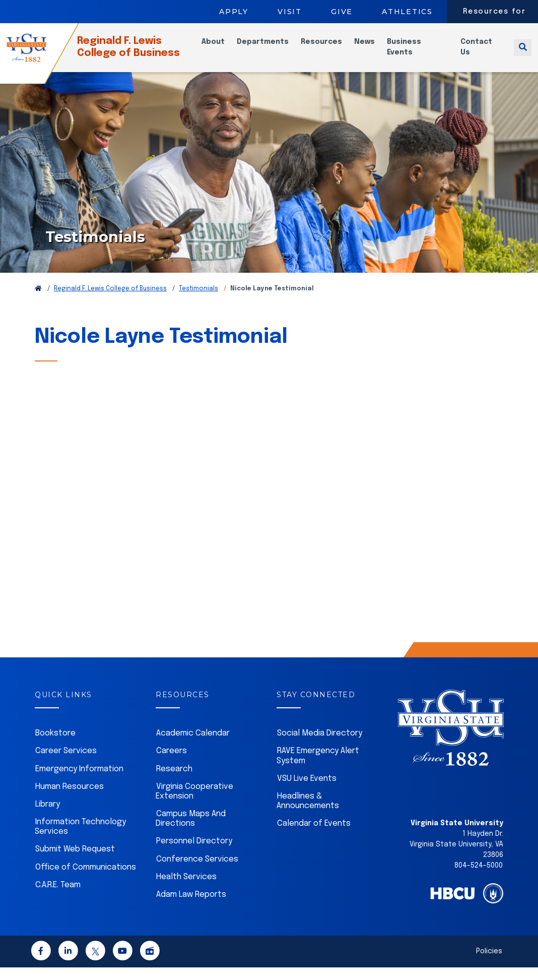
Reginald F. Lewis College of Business (145, 53)
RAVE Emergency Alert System (318, 768)
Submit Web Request (75, 862)
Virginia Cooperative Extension (194, 804)
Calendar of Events (314, 836)
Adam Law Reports (191, 907)
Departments (272, 48)
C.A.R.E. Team (58, 898)
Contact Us (481, 53)
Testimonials (198, 301)
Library (48, 817)
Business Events (414, 53)
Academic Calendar (193, 746)
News (374, 48)
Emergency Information (79, 782)
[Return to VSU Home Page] (38, 301)
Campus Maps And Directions (191, 831)
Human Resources (70, 799)
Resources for (494, 12)
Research (174, 782)
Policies (489, 964)
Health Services (186, 890)
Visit (290, 12)
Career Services (66, 763)
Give (342, 12)
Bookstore (55, 746)
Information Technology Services (80, 839)
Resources (331, 48)
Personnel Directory (194, 854)
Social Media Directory (320, 746)
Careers (172, 763)
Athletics (407, 12)
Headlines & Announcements (308, 814)
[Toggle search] (523, 53)
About (223, 48)
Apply (234, 12)
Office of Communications (86, 880)
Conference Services (197, 872)
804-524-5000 (479, 878)
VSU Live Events (307, 791)
